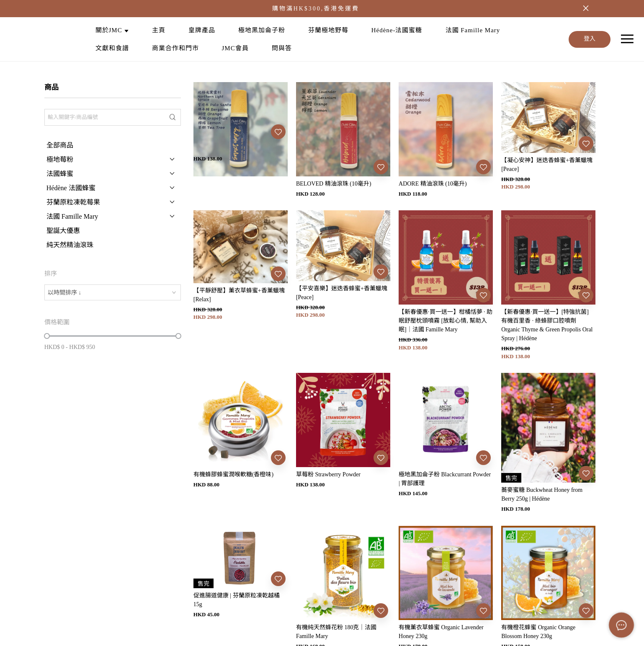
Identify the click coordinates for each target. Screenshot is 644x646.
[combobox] (113, 292)
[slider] (47, 336)
